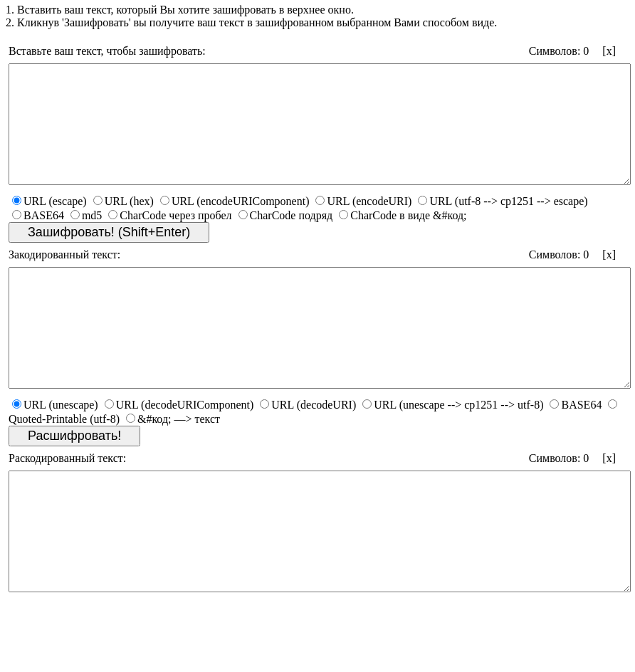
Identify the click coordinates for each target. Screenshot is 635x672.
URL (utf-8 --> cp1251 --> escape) (503, 225)
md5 (86, 239)
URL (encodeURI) (363, 225)
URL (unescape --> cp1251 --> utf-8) (453, 452)
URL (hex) (124, 225)
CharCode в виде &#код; (403, 239)
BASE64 (38, 239)
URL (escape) (49, 225)
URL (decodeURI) (308, 452)
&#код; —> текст (173, 466)
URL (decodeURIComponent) (179, 452)
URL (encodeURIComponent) (235, 225)
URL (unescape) (55, 452)
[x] (609, 51)
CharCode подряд (286, 239)
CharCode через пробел (170, 239)
